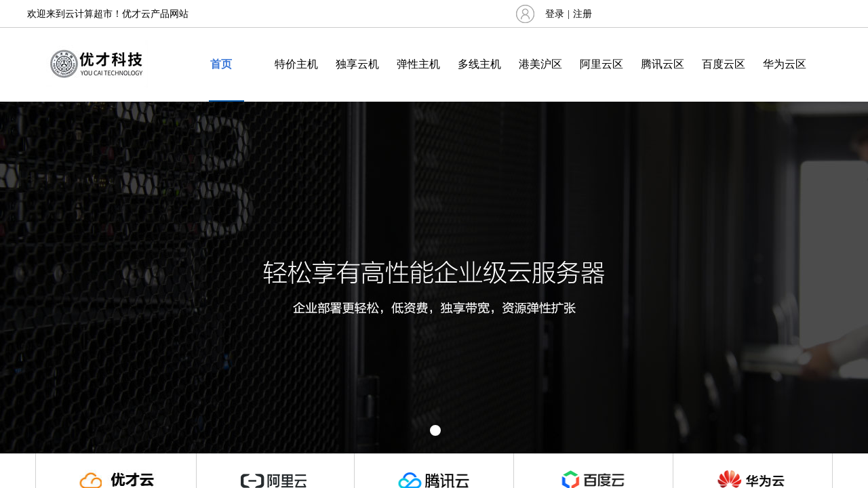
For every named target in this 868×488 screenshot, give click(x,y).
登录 (555, 14)
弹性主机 (418, 64)
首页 (221, 64)
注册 (583, 14)
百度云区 (724, 64)
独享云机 (357, 64)
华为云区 (785, 64)
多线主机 (479, 64)
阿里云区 (601, 64)
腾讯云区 (663, 64)
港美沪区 (540, 64)
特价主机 (296, 64)
